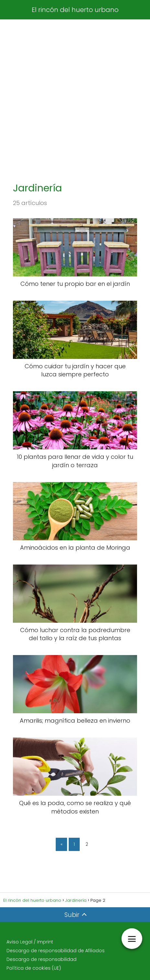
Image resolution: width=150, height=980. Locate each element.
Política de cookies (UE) (34, 968)
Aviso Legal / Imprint (30, 942)
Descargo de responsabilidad (41, 959)
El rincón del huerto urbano (75, 10)
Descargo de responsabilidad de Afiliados (56, 951)
